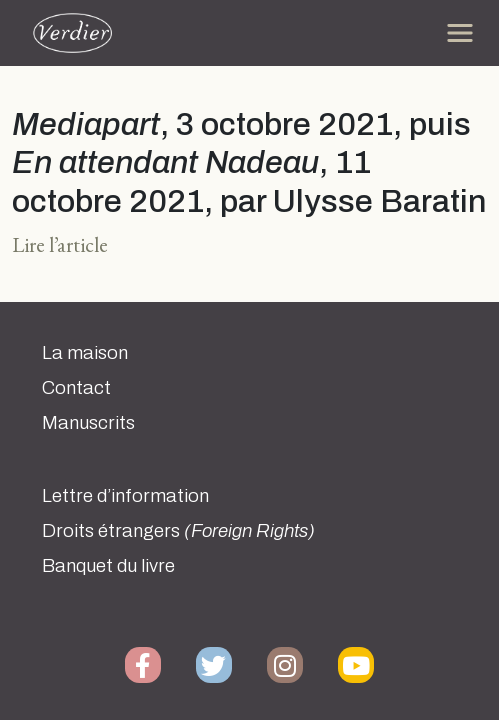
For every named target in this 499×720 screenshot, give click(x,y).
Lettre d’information (125, 496)
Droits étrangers (178, 531)
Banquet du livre (108, 566)
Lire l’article (60, 244)
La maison (85, 353)
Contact (76, 388)
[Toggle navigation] (460, 33)
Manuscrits (88, 423)
